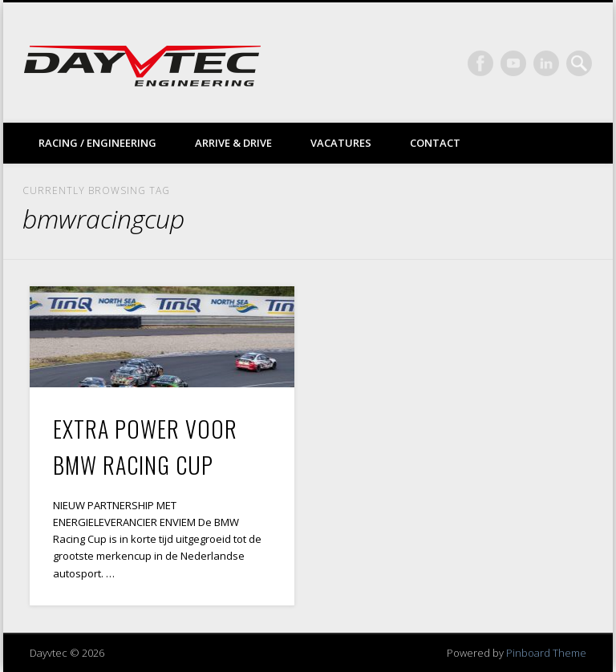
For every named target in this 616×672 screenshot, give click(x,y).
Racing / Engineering (97, 143)
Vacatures (341, 143)
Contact (435, 143)
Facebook (480, 63)
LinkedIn (546, 63)
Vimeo (513, 63)
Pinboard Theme (546, 653)
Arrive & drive (233, 143)
